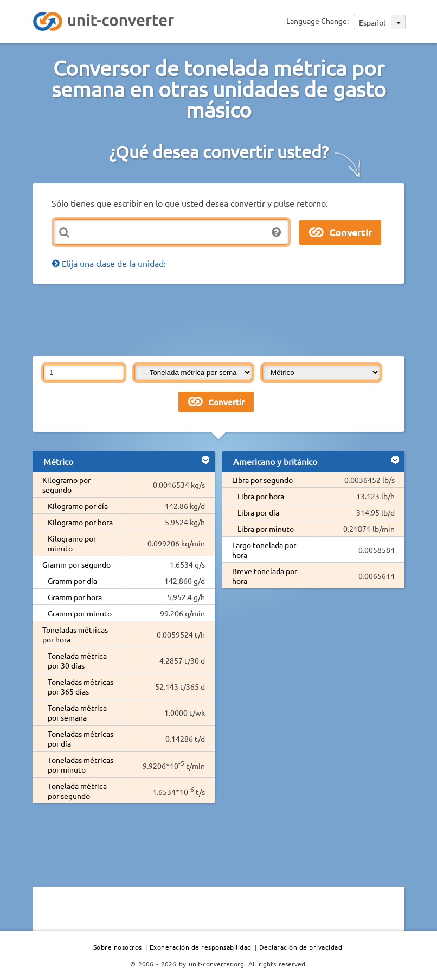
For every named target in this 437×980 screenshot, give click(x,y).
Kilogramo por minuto (72, 543)
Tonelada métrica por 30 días (77, 660)
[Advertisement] (230, 319)
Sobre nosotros (118, 947)
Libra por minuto (266, 529)
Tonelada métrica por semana (77, 712)
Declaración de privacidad (301, 947)
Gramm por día (72, 581)
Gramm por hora (75, 597)
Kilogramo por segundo (66, 485)
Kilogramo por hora (80, 522)
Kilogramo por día (78, 506)
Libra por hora (261, 496)
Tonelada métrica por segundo (77, 791)
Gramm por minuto (80, 613)
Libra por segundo (262, 480)
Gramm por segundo (76, 564)
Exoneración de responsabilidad (201, 947)
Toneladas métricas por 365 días (81, 686)
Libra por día (258, 512)
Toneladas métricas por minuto (81, 765)
